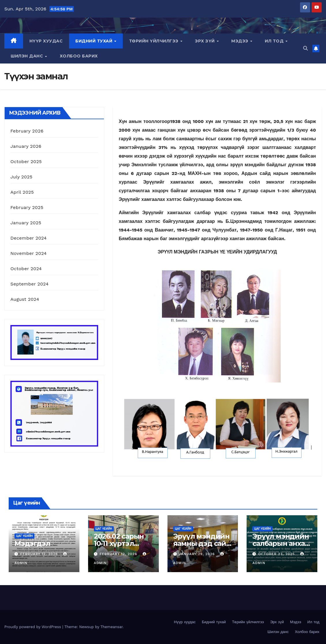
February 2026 (27, 131)
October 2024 (26, 269)
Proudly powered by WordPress (33, 627)
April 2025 (22, 192)
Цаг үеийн (24, 536)
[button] (305, 48)
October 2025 (26, 162)
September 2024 (29, 284)
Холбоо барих (79, 56)
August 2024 (25, 299)
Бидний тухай (95, 41)
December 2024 (29, 238)
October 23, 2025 (277, 554)
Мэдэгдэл (32, 543)
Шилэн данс (28, 56)
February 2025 (27, 207)
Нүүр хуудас (46, 41)
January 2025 (26, 223)
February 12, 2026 (40, 554)
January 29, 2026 (197, 554)
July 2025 (21, 177)
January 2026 (26, 146)
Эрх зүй (205, 41)
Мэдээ (240, 41)
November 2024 (28, 253)
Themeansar (112, 627)
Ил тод (275, 41)
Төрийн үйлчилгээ (154, 41)
